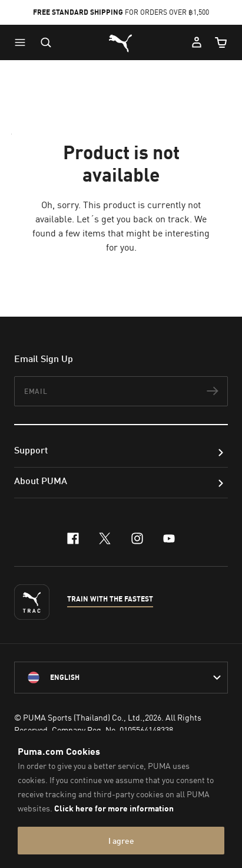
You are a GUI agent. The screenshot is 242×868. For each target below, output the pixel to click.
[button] (23, 42)
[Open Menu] (23, 42)
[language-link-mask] (121, 678)
